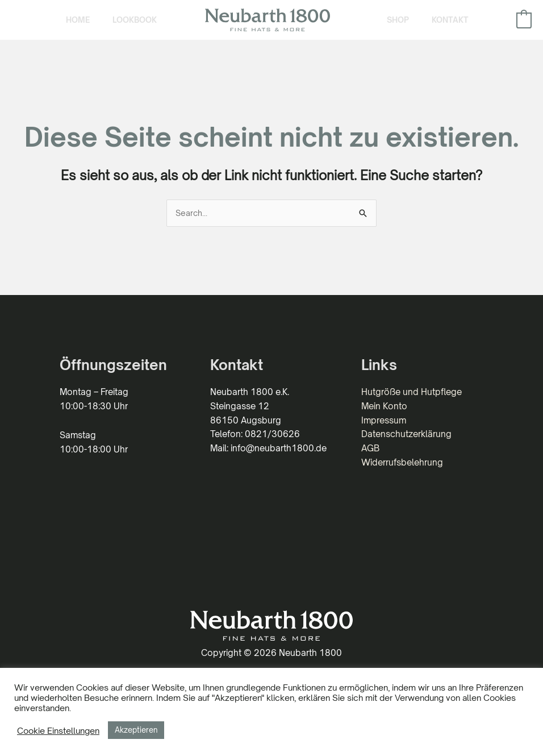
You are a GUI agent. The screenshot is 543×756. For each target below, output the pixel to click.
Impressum (384, 436)
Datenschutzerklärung (406, 450)
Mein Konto (384, 422)
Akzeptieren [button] (136, 730)
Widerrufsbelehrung (402, 478)
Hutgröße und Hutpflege (412, 408)
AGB (370, 465)
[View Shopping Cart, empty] (524, 28)
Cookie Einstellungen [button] (58, 730)
